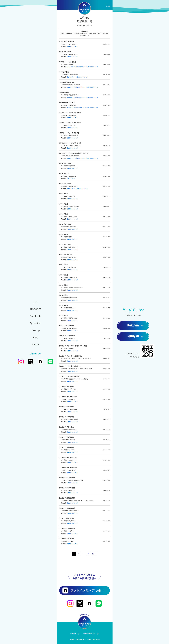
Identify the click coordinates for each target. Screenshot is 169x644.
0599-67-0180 (106, 501)
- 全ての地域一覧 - (84, 36)
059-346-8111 (106, 267)
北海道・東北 (64, 33)
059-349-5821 (106, 44)
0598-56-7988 (106, 186)
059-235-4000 (106, 95)
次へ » (94, 554)
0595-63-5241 (106, 237)
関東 (71, 33)
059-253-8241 (106, 369)
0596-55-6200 (106, 277)
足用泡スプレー (81, 67)
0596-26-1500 (106, 217)
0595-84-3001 (106, 399)
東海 (85, 33)
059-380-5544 (106, 64)
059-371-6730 (106, 105)
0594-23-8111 (106, 196)
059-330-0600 (106, 257)
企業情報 (75, 634)
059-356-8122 (106, 460)
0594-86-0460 (106, 511)
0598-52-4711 (106, 298)
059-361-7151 (106, 490)
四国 (99, 33)
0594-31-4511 (106, 85)
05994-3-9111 (106, 318)
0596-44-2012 (106, 409)
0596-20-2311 (106, 125)
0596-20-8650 (106, 450)
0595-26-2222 (106, 227)
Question (36, 323)
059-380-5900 (106, 338)
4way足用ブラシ (71, 67)
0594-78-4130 (106, 146)
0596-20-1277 (106, 419)
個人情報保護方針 (91, 634)
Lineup (36, 330)
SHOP (36, 345)
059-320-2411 (106, 135)
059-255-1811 (106, 206)
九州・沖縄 (105, 33)
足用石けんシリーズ (72, 47)
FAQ (36, 337)
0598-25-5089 (106, 541)
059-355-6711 (106, 176)
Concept (36, 309)
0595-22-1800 (106, 166)
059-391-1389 (106, 379)
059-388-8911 (106, 115)
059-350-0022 (106, 470)
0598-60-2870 (106, 521)
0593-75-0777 (106, 308)
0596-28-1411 (106, 440)
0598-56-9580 (106, 531)
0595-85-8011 (106, 389)
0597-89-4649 (106, 54)
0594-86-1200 (106, 288)
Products (36, 316)
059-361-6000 (106, 247)
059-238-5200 (106, 328)
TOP (36, 302)
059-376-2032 (106, 156)
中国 (95, 33)
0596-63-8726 (106, 348)
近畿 (90, 33)
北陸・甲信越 (78, 33)
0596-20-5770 (106, 430)
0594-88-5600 (106, 75)
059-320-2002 (106, 480)
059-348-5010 (106, 359)
